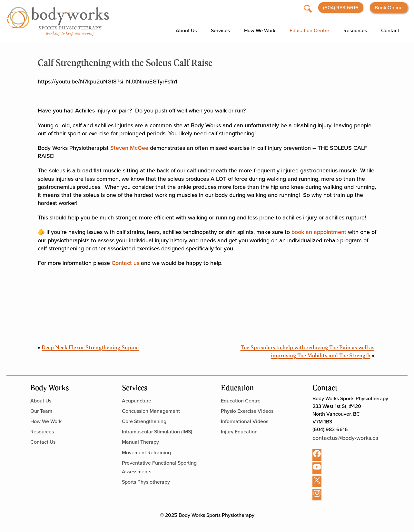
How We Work (260, 30)
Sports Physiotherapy (146, 482)
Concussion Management (151, 411)
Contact (390, 30)
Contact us (125, 263)
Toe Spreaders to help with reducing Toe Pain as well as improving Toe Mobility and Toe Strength (307, 351)
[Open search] (308, 8)
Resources (355, 30)
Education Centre (309, 30)
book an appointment (319, 232)
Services (220, 30)
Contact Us (43, 442)
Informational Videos (245, 421)
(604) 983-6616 (341, 8)
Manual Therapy (140, 442)
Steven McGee (129, 148)
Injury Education (239, 432)
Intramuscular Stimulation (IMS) (157, 432)
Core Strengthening (144, 421)
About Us (186, 30)
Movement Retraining (146, 453)
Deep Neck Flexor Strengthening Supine (90, 347)
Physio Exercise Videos (247, 411)
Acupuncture (137, 401)
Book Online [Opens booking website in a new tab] (389, 8)
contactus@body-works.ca (345, 438)
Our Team (41, 411)
